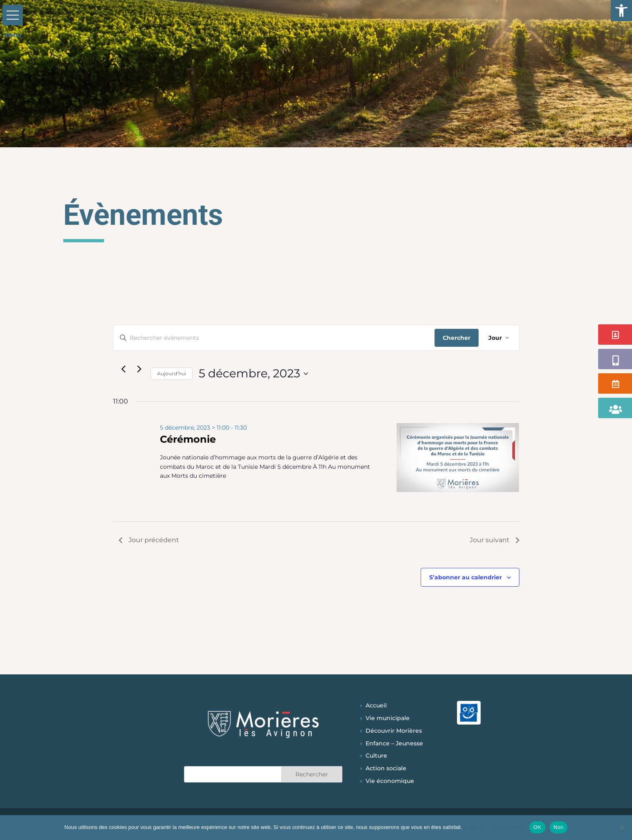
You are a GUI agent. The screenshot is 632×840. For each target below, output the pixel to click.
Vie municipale (388, 718)
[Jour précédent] (124, 369)
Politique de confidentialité (494, 827)
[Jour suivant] (140, 369)
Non (559, 827)
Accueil (376, 705)
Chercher (457, 338)
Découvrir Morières (394, 731)
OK (537, 827)
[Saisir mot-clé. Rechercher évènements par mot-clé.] (274, 338)
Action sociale (386, 768)
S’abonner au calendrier (466, 577)
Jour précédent (149, 540)
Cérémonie (188, 439)
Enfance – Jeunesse (394, 743)
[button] (621, 11)
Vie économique (390, 781)
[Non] (622, 827)
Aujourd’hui (172, 373)
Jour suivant (495, 540)
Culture (376, 756)
